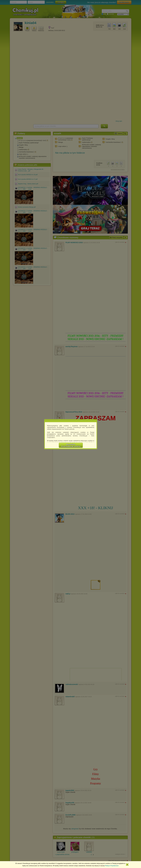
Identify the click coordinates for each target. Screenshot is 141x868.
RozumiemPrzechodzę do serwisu (71, 445)
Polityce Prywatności (112, 866)
